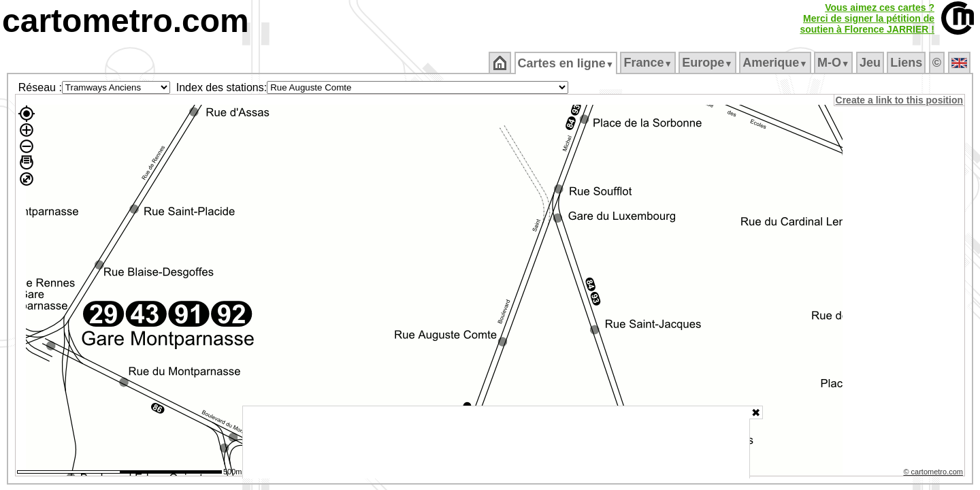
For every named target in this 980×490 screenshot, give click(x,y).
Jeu (871, 63)
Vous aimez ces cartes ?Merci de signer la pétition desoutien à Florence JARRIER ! (867, 18)
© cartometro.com (934, 474)
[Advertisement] (496, 442)
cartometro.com (126, 21)
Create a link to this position (900, 100)
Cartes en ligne (567, 63)
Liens (908, 63)
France (649, 63)
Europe (708, 63)
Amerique (776, 63)
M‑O (835, 63)
